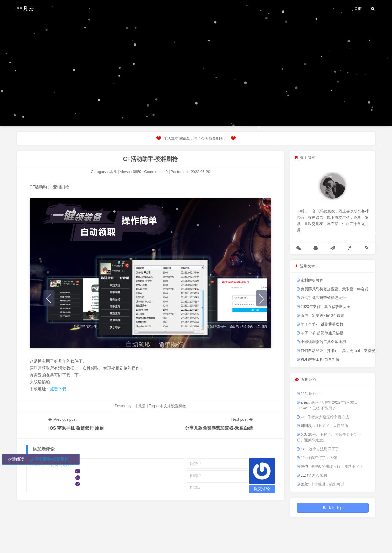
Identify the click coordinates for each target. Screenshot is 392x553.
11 (301, 458)
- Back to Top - (332, 508)
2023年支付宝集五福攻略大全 (324, 307)
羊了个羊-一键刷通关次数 (320, 324)
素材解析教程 (310, 280)
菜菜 (302, 484)
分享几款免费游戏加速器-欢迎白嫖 (219, 428)
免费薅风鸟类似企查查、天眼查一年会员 (332, 289)
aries (303, 402)
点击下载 (58, 389)
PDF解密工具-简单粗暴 (318, 359)
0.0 (301, 435)
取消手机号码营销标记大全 (321, 298)
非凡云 (25, 9)
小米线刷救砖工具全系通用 (321, 342)
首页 (358, 9)
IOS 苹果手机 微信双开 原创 (76, 428)
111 (302, 394)
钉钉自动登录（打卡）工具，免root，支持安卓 (338, 351)
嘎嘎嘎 (304, 426)
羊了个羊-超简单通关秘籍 (320, 333)
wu (301, 417)
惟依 (302, 467)
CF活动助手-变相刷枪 (150, 159)
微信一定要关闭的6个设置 (320, 315)
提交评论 (262, 489)
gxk (302, 449)
